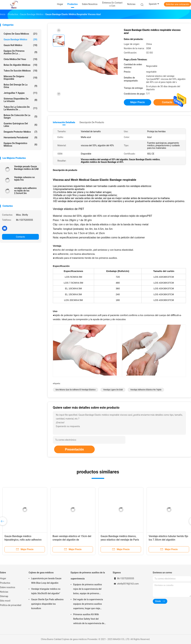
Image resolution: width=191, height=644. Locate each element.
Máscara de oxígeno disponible (20, 78)
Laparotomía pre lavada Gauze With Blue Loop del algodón (46, 581)
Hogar (3, 578)
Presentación (74, 449)
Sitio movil (5, 601)
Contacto (20, 237)
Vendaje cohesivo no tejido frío (24, 179)
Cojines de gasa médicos (20, 34)
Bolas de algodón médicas (20, 65)
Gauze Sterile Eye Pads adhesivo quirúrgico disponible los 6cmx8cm (47, 604)
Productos (5, 583)
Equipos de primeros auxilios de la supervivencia (88, 576)
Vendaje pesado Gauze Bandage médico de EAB (26, 168)
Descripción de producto (92, 122)
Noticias (4, 592)
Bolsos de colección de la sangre (20, 116)
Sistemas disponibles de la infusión (20, 100)
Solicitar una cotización (177, 4)
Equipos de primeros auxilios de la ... (20, 52)
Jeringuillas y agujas (20, 93)
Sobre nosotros (8, 587)
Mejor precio (137, 102)
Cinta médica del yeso (20, 59)
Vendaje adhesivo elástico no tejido (146, 390)
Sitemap (4, 596)
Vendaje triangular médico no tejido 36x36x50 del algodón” (46, 591)
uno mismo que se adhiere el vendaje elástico (76, 390)
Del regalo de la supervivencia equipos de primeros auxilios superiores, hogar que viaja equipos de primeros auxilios (88, 604)
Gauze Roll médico (20, 45)
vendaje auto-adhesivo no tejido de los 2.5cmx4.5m (25, 191)
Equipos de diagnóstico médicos (20, 144)
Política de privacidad (11, 605)
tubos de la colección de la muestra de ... (20, 108)
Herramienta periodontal (20, 137)
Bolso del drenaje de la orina (20, 86)
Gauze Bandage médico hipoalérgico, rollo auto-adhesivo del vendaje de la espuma (23, 540)
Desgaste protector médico (20, 132)
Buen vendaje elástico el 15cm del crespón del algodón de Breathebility (72, 540)
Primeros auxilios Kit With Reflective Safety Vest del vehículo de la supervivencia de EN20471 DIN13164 (89, 619)
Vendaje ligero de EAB (113, 390)
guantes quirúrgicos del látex (20, 125)
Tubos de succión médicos (20, 71)
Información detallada (64, 122)
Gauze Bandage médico (20, 39)
